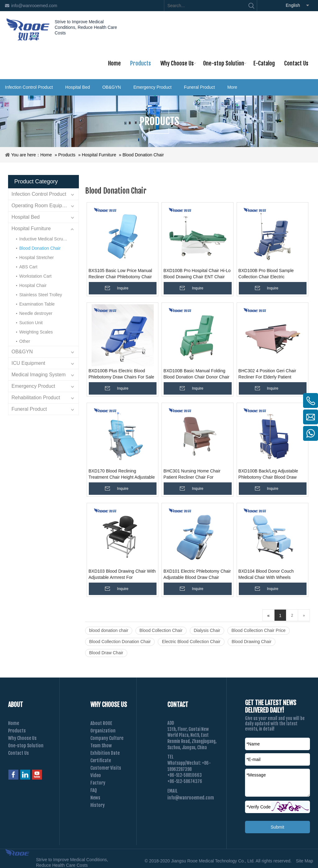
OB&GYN (111, 87)
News (95, 798)
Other (25, 341)
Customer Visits (106, 768)
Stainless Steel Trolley (41, 295)
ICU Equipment (28, 363)
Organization (103, 731)
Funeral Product (199, 87)
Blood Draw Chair (106, 653)
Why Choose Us (22, 738)
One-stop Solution (26, 746)
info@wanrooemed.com (34, 6)
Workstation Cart (35, 276)
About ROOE (101, 723)
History (98, 805)
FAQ (94, 790)
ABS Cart (28, 267)
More (232, 87)
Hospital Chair (33, 285)
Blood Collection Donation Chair (120, 642)
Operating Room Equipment (42, 206)
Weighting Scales (36, 332)
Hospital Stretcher (36, 257)
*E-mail (254, 759)
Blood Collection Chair (161, 630)
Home (46, 155)
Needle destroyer (36, 313)
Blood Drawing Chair (252, 642)
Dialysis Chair (207, 630)
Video (96, 775)
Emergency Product (152, 87)
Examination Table (37, 304)
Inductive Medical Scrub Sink (47, 239)
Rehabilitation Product (36, 398)
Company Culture (107, 738)
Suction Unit (31, 323)
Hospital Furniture (99, 155)
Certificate (101, 761)
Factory (98, 783)
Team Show (101, 746)
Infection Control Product (29, 87)
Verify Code (259, 807)
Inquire (123, 288)
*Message (256, 775)
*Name (253, 744)
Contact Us (18, 753)
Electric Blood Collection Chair (191, 642)
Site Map (304, 861)
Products (67, 155)
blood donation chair (109, 630)
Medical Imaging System (39, 375)
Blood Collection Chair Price (258, 630)
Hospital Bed (77, 87)
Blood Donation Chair (143, 155)
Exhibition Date (105, 753)
